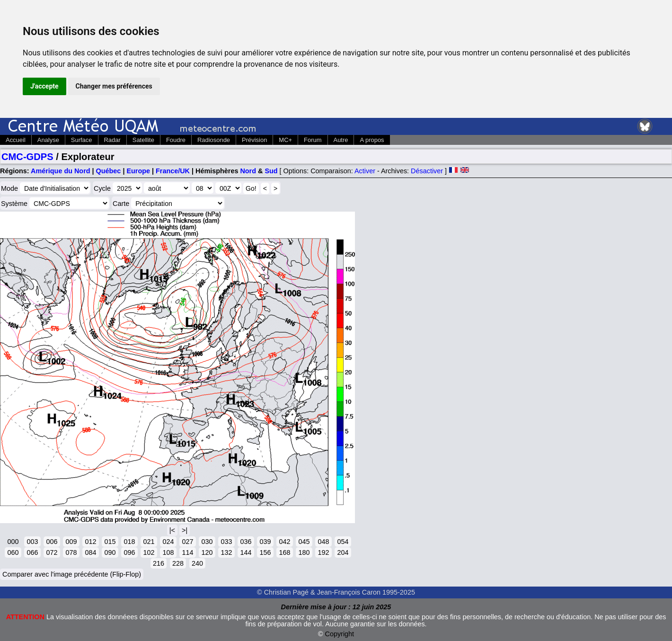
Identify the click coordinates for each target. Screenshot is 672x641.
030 (207, 542)
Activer (365, 171)
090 (110, 552)
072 (52, 552)
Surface (82, 140)
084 (90, 552)
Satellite (143, 140)
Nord (248, 171)
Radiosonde (214, 140)
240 (197, 563)
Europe (138, 171)
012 (90, 542)
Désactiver (427, 171)
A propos (372, 140)
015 (110, 542)
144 (246, 552)
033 (226, 542)
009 (71, 542)
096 (129, 552)
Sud (271, 171)
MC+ (285, 140)
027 (187, 542)
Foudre (176, 140)
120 (207, 552)
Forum (313, 140)
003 (32, 542)
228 (178, 563)
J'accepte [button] (44, 86)
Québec (109, 171)
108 (168, 552)
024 (168, 542)
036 (246, 542)
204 (343, 552)
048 (323, 542)
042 (284, 542)
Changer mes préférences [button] (114, 86)
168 (284, 552)
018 (129, 542)
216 (159, 563)
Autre (341, 140)
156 (265, 552)
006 (52, 542)
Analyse (48, 140)
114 (187, 552)
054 (343, 542)
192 (323, 552)
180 (304, 552)
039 (265, 542)
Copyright (340, 634)
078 (71, 552)
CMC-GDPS (27, 157)
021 (149, 542)
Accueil (16, 140)
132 (226, 552)
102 (149, 552)
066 (32, 552)
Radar (112, 140)
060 (13, 552)
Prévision (254, 140)
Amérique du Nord (61, 171)
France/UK (173, 171)
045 (304, 542)
